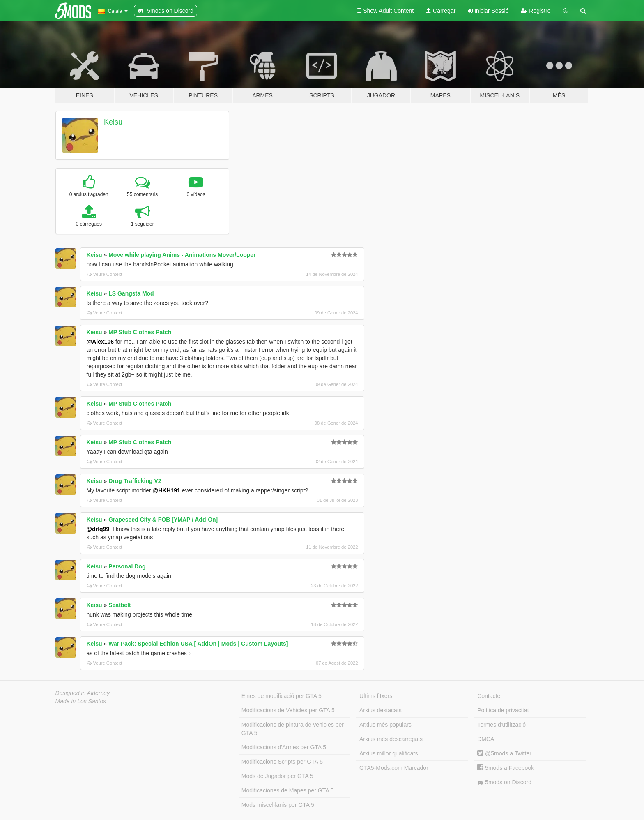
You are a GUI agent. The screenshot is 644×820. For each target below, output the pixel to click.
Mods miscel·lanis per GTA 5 (278, 805)
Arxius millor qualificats (389, 753)
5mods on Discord (504, 782)
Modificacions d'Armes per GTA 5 (284, 747)
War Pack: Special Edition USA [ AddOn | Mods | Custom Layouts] (198, 644)
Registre (536, 11)
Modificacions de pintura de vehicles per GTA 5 (293, 729)
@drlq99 (98, 529)
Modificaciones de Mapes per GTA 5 (288, 790)
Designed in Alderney (83, 693)
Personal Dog (127, 566)
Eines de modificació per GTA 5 (282, 696)
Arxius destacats (381, 710)
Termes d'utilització (501, 725)
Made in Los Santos (81, 701)
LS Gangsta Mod (131, 293)
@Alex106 (100, 342)
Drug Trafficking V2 (135, 481)
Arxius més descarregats (391, 739)
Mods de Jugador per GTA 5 (277, 776)
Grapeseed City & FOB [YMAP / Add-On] (163, 520)
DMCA (486, 739)
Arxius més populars (385, 725)
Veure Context (105, 274)
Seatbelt (120, 605)
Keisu (113, 122)
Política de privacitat (503, 710)
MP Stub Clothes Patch (140, 332)
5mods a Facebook (506, 768)
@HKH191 (167, 490)
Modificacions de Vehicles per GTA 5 (288, 710)
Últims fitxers (376, 696)
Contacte (489, 696)
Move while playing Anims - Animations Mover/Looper (182, 255)
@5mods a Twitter (504, 753)
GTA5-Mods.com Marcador (394, 768)
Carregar (441, 11)
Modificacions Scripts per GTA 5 (282, 762)
